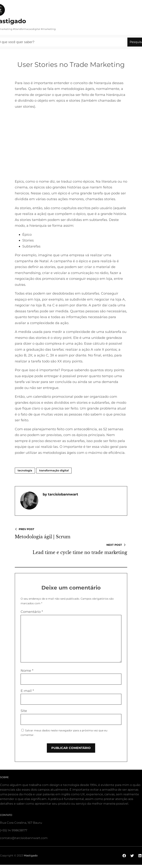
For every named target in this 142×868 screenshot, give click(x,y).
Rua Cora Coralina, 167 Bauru (21, 823)
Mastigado (31, 855)
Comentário (32, 612)
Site (24, 711)
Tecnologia (25, 470)
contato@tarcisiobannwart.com (24, 838)
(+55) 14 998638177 (14, 830)
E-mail (27, 691)
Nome (27, 671)
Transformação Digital (54, 470)
